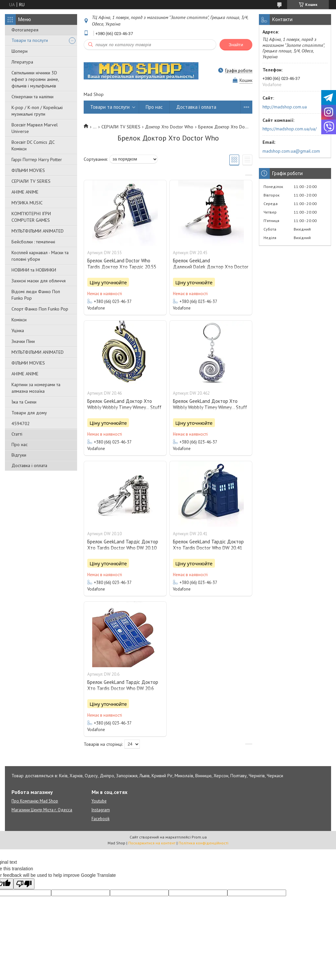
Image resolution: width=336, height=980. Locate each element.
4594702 (21, 424)
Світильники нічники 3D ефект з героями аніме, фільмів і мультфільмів (35, 79)
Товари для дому (29, 413)
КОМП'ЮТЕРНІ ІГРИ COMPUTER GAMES (31, 217)
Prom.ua (199, 837)
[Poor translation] (24, 884)
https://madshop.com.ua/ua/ (290, 129)
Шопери (20, 51)
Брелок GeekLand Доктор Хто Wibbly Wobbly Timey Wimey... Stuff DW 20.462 (210, 407)
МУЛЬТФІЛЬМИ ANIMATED (38, 231)
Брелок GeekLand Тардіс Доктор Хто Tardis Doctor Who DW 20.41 (208, 545)
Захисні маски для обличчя (39, 281)
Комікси (19, 320)
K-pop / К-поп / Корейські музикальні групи (37, 111)
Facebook (101, 819)
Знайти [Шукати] (236, 45)
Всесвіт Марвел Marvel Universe (35, 128)
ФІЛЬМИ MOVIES (28, 170)
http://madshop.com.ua (285, 107)
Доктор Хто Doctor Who (169, 127)
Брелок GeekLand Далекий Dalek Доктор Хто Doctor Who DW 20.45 (211, 267)
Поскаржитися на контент (152, 843)
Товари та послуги (30, 40)
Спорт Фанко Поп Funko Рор (40, 309)
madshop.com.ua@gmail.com (291, 151)
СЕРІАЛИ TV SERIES (31, 181)
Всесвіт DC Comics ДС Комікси (33, 145)
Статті (17, 434)
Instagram (101, 810)
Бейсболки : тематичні (33, 242)
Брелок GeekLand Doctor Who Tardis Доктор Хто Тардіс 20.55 (122, 264)
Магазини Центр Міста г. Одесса (42, 810)
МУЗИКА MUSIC (27, 203)
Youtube (99, 801)
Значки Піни (23, 341)
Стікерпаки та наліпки (32, 97)
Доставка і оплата (29, 465)
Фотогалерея (25, 30)
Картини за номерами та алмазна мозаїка (36, 388)
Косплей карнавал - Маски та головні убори (40, 256)
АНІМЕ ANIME (25, 192)
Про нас (20, 444)
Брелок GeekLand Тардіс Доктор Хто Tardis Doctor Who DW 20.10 (123, 545)
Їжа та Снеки (24, 402)
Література (22, 62)
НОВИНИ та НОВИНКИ (34, 270)
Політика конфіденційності (203, 843)
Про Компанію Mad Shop (35, 801)
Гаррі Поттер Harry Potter (37, 160)
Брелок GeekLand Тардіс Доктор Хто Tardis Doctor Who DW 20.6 (123, 685)
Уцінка (18, 330)
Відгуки (19, 455)
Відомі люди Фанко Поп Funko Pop (36, 295)
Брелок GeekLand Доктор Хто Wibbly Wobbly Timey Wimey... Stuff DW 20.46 (124, 407)
